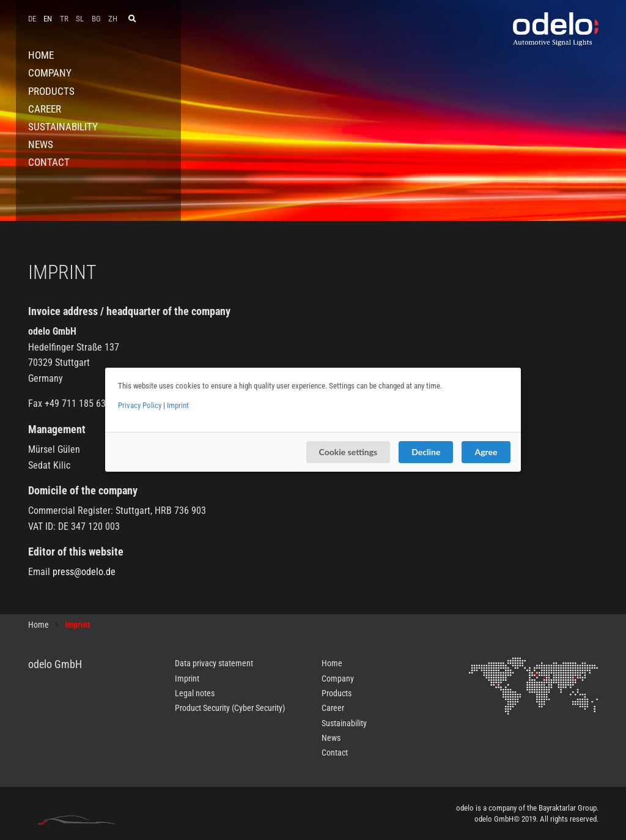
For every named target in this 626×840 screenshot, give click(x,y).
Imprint (178, 405)
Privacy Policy (140, 405)
